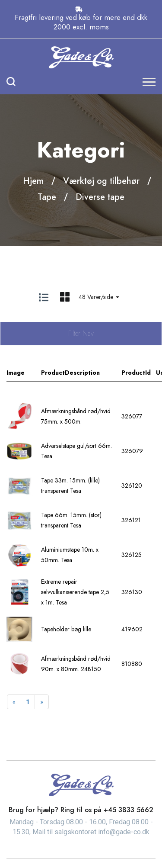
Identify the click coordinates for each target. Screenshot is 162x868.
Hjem (33, 181)
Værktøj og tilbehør (101, 181)
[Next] (42, 702)
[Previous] (14, 702)
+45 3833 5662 (129, 810)
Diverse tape (100, 197)
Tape (47, 197)
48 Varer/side (99, 297)
